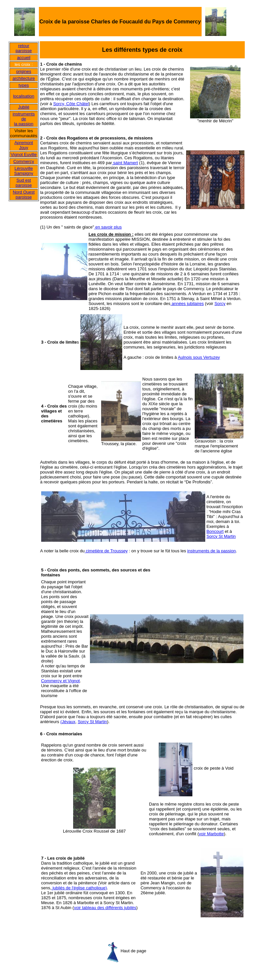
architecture (24, 78)
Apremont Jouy (24, 145)
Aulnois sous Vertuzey (199, 357)
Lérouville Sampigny (24, 171)
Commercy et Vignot (61, 681)
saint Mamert (125, 163)
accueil (24, 58)
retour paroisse (24, 48)
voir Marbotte (211, 834)
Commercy (24, 161)
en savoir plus (108, 227)
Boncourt (215, 531)
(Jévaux (68, 722)
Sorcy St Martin (221, 536)
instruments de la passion (24, 119)
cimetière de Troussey (106, 551)
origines (24, 71)
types (24, 85)
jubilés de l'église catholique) (79, 888)
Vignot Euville (24, 154)
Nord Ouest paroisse (24, 195)
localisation (24, 96)
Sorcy (220, 304)
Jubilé (24, 107)
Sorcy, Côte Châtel (71, 104)
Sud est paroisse (24, 183)
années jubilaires (187, 304)
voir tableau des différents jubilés (105, 908)
